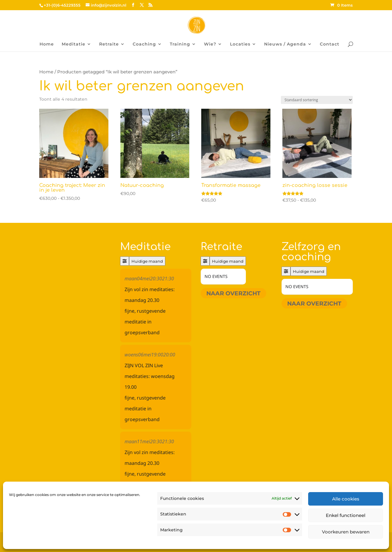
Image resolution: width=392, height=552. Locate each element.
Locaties (240, 44)
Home (47, 44)
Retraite (109, 44)
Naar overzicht (233, 293)
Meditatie (74, 44)
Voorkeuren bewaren (346, 532)
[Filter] (125, 261)
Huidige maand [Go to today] (147, 261)
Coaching (144, 44)
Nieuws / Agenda (285, 44)
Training (180, 44)
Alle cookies (346, 499)
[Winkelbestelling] (317, 100)
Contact (330, 44)
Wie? (210, 44)
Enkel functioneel (346, 515)
